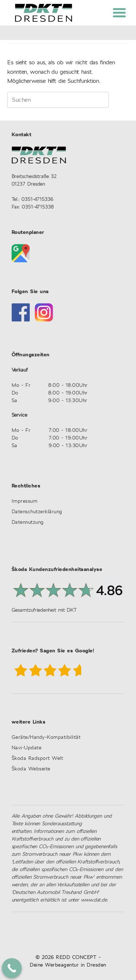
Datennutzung (28, 523)
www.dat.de (94, 900)
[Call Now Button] (12, 968)
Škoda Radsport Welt (38, 759)
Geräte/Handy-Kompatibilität (46, 738)
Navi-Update (27, 748)
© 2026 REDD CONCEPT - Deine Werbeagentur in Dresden (68, 961)
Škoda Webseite (31, 769)
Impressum (25, 501)
